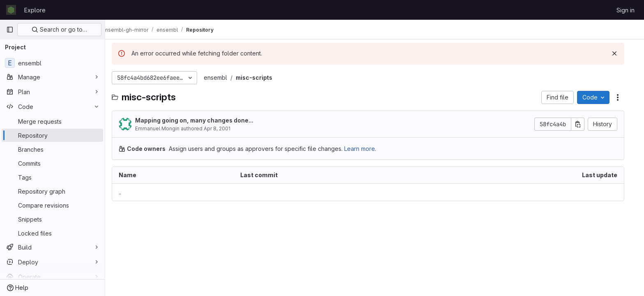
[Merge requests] (52, 121)
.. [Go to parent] (126, 192)
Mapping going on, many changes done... (201, 120)
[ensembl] (52, 63)
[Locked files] (52, 233)
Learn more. (367, 149)
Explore (35, 10)
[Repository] (52, 135)
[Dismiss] (621, 53)
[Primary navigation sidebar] (10, 30)
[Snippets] (52, 219)
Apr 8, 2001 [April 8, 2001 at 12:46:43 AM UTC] (224, 128)
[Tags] (52, 177)
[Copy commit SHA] (584, 124)
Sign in (626, 10)
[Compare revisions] (52, 205)
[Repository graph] (52, 191)
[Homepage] (11, 10)
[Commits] (52, 163)
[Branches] (52, 149)
